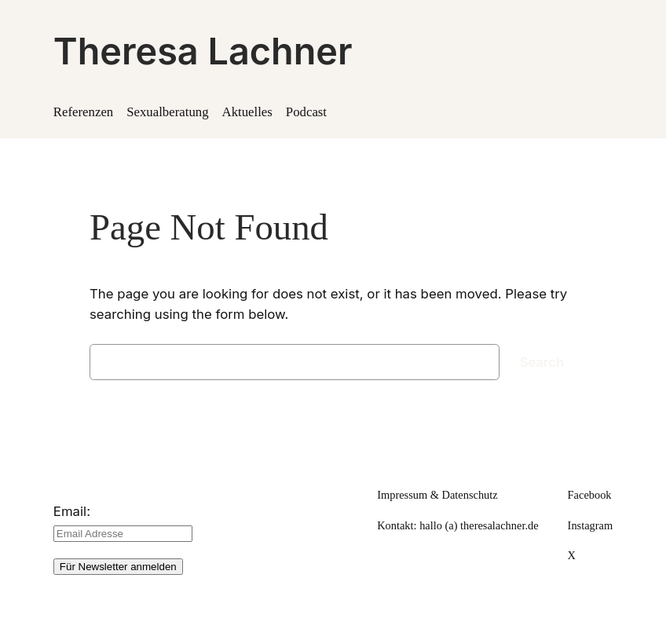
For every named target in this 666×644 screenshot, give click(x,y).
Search (542, 362)
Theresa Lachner (203, 51)
